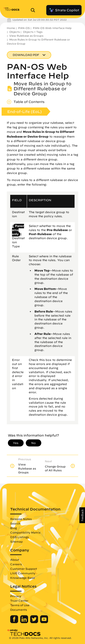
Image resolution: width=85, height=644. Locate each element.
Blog (13, 528)
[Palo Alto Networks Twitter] (35, 622)
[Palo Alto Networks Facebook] (15, 622)
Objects (15, 32)
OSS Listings (19, 537)
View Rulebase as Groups (26, 36)
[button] (82, 515)
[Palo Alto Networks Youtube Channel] (44, 622)
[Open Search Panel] (34, 10)
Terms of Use (20, 605)
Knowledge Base (23, 578)
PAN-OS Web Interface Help (52, 28)
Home (11, 28)
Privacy (16, 596)
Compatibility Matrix (25, 532)
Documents (19, 610)
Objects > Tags (33, 32)
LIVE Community (23, 573)
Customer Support (24, 569)
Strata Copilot (64, 10)
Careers (16, 564)
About (15, 560)
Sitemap (16, 541)
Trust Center (19, 601)
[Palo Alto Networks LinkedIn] (25, 622)
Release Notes (21, 519)
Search (15, 523)
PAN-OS (24, 28)
